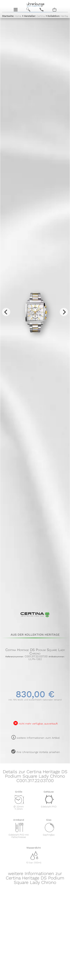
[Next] (64, 312)
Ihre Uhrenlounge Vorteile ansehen (38, 752)
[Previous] (6, 312)
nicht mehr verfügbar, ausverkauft (38, 724)
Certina (34, 16)
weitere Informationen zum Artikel (38, 738)
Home (12, 16)
